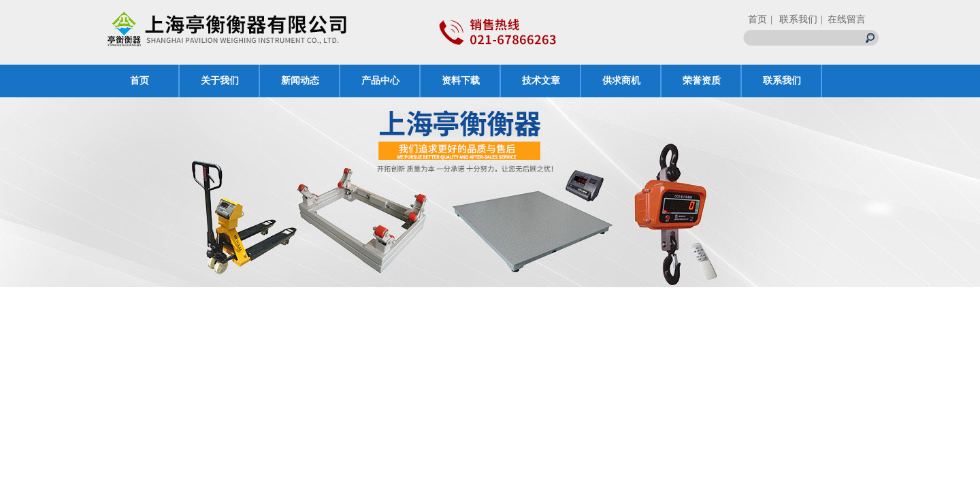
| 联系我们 (794, 19)
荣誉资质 (702, 81)
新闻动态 (300, 81)
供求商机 (621, 81)
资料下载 (461, 81)
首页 (757, 19)
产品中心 (380, 81)
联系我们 (782, 81)
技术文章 (541, 81)
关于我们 (220, 81)
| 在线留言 (843, 19)
